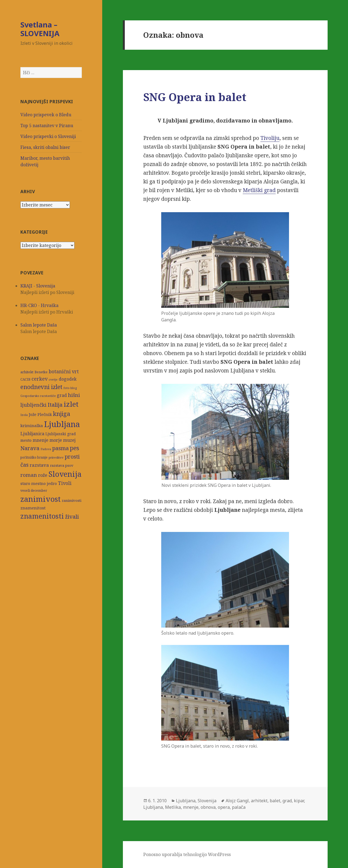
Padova (46, 449)
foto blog (70, 388)
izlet (71, 404)
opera (224, 807)
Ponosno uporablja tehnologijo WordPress (187, 854)
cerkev (40, 379)
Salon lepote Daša (39, 325)
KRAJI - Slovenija (38, 286)
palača (239, 807)
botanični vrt (64, 372)
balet (275, 801)
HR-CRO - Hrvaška (39, 305)
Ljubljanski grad (61, 434)
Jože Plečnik (40, 414)
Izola (24, 415)
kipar (299, 801)
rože (43, 475)
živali (72, 516)
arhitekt (27, 372)
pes (74, 448)
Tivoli (65, 483)
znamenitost (33, 508)
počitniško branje (34, 457)
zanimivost (41, 499)
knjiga (62, 414)
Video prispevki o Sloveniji (48, 136)
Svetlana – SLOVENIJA (40, 29)
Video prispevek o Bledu (46, 115)
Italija (55, 405)
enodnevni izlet (41, 387)
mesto (26, 440)
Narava (30, 448)
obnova (208, 807)
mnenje (41, 440)
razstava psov (62, 465)
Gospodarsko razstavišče (38, 396)
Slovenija (65, 474)
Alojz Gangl (237, 801)
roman (29, 475)
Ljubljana (62, 424)
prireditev (56, 457)
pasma (60, 448)
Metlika (173, 807)
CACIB (25, 379)
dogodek (68, 379)
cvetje (53, 379)
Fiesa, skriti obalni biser (45, 147)
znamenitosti (42, 516)
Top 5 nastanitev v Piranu (47, 126)
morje (56, 440)
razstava (39, 465)
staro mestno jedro (39, 483)
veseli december (34, 491)
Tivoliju (270, 138)
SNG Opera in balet (195, 97)
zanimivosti (72, 500)
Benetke (41, 372)
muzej (69, 440)
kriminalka (32, 425)
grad (62, 395)
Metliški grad (259, 190)
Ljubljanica (32, 433)
